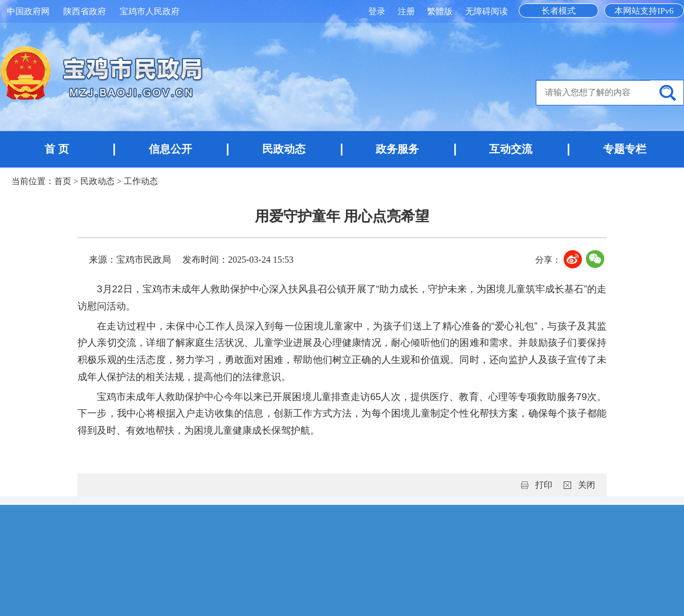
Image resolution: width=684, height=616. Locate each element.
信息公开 (170, 149)
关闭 (587, 485)
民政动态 (284, 149)
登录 (378, 11)
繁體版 (440, 11)
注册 (408, 11)
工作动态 (141, 181)
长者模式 (559, 11)
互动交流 (511, 149)
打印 (544, 485)
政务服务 (397, 149)
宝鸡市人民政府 (150, 11)
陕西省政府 (85, 11)
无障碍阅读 (486, 11)
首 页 (57, 149)
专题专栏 (625, 149)
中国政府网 (28, 11)
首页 (63, 181)
